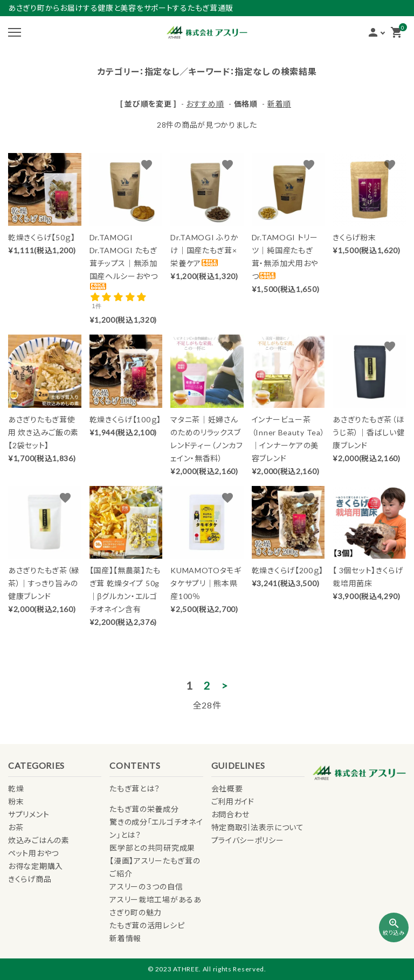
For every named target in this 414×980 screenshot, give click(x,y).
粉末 (16, 801)
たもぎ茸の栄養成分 (144, 809)
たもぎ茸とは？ (135, 788)
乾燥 (16, 788)
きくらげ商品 (30, 879)
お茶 (16, 827)
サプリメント (29, 814)
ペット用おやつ (33, 853)
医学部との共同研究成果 (152, 848)
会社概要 (227, 788)
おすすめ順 (205, 104)
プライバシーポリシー (248, 840)
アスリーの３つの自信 (146, 887)
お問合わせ (231, 814)
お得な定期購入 (36, 866)
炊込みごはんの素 (39, 840)
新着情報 (125, 938)
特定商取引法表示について (258, 827)
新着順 (279, 104)
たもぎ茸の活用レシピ (147, 925)
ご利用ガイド (233, 801)
